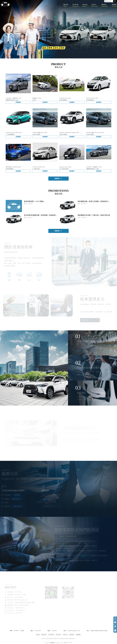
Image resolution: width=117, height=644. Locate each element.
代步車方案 (51, 635)
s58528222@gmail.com (74, 631)
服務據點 (78, 635)
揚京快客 (52, 643)
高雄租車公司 (56, 639)
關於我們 (44, 635)
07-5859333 (38, 631)
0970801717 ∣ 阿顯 (19, 631)
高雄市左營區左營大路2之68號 (99, 631)
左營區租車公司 (72, 639)
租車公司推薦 (49, 639)
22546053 (54, 631)
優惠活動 (72, 635)
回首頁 (38, 635)
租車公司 (44, 639)
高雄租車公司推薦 (64, 639)
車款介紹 (58, 635)
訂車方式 (65, 635)
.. (63, 643)
